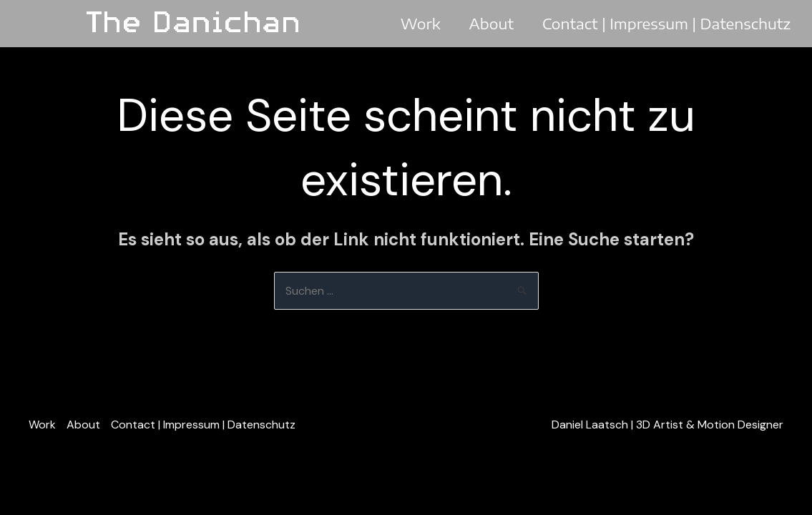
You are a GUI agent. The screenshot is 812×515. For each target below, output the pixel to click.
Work (421, 23)
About (491, 23)
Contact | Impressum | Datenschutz (666, 23)
